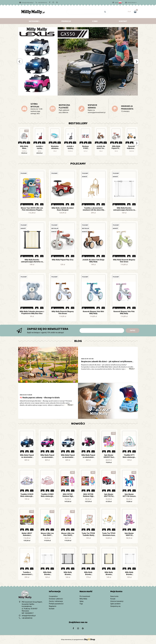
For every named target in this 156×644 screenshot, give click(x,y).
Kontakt (123, 22)
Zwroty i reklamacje (56, 601)
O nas (95, 22)
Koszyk (113, 599)
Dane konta (114, 596)
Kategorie (34, 22)
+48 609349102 (41, 3)
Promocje (66, 22)
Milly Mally (83, 599)
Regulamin (53, 606)
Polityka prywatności (56, 604)
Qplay (82, 601)
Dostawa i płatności (56, 599)
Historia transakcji (117, 601)
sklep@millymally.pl (26, 3)
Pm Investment (85, 596)
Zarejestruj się (115, 606)
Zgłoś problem (115, 604)
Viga (81, 604)
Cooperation (53, 596)
